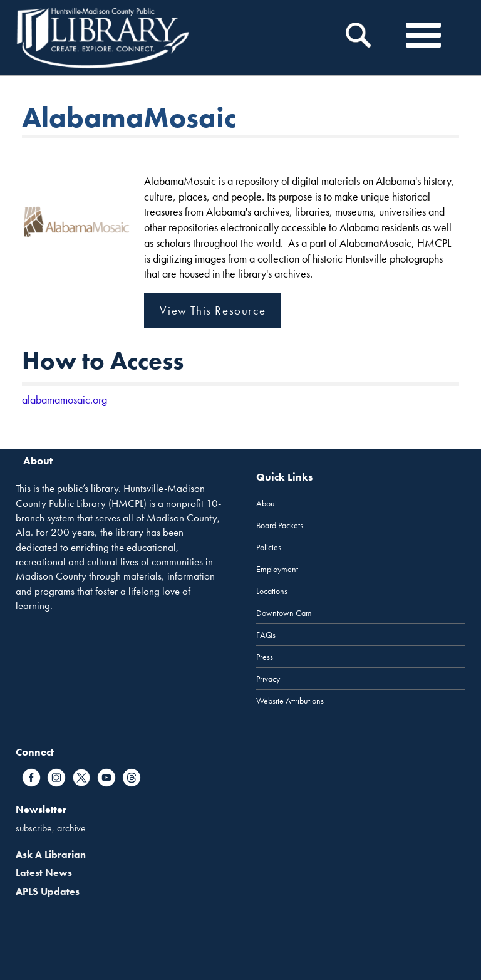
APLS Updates (48, 891)
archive (71, 828)
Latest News (44, 873)
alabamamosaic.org (65, 399)
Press (265, 657)
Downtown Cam (284, 613)
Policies (269, 547)
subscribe (34, 828)
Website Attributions (290, 701)
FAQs (266, 635)
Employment (277, 569)
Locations (272, 591)
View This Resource (213, 310)
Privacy (268, 679)
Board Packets (280, 525)
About (266, 503)
